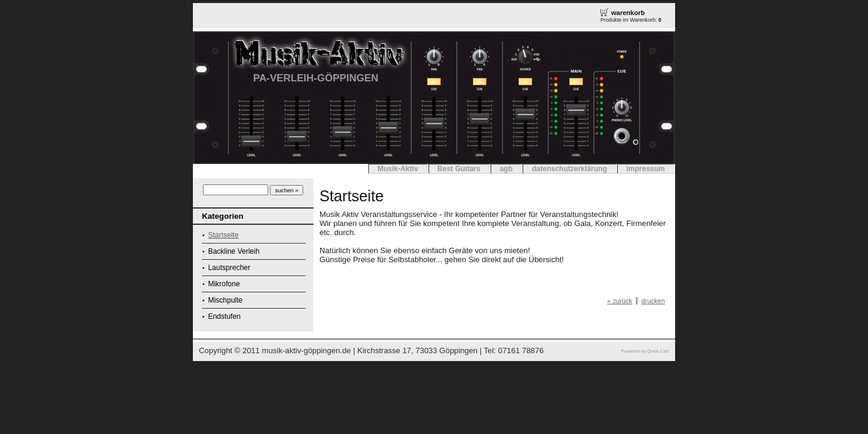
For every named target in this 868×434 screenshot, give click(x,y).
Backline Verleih (234, 251)
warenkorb (628, 13)
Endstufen (224, 316)
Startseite (223, 235)
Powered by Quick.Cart (645, 351)
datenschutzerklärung (569, 169)
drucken (653, 301)
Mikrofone (224, 284)
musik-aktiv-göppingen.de (307, 351)
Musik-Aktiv (398, 169)
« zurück (620, 301)
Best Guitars (459, 169)
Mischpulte (225, 300)
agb (506, 169)
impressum (646, 169)
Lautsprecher (229, 268)
